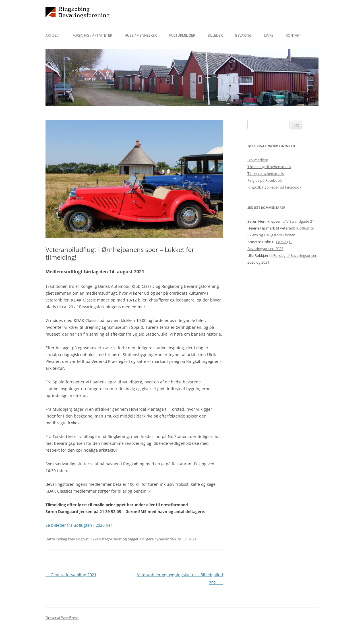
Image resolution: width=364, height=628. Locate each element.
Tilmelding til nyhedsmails (269, 167)
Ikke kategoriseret (106, 539)
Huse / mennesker (141, 35)
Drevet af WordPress (62, 618)
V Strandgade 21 (300, 221)
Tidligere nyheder (154, 539)
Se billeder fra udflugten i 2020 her (79, 525)
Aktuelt (53, 35)
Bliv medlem (258, 160)
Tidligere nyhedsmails (266, 173)
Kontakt (293, 35)
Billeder (215, 35)
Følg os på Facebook (265, 180)
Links (269, 35)
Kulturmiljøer (182, 35)
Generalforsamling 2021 (71, 575)
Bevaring (243, 35)
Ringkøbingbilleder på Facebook (274, 187)
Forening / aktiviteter (92, 35)
